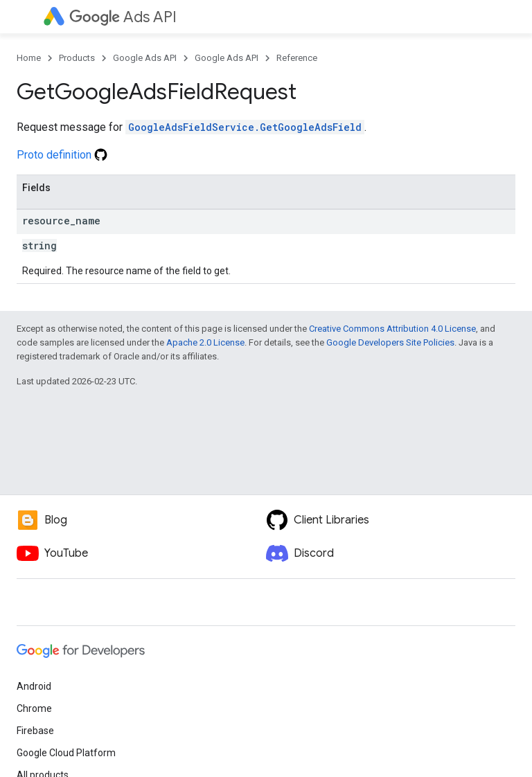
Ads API (123, 17)
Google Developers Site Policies (390, 342)
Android (34, 686)
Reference (297, 58)
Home (29, 58)
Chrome (34, 708)
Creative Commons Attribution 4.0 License (392, 329)
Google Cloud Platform (66, 753)
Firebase (35, 731)
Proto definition (62, 155)
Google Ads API (145, 58)
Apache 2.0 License (205, 342)
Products (77, 58)
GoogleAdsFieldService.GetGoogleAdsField (245, 127)
